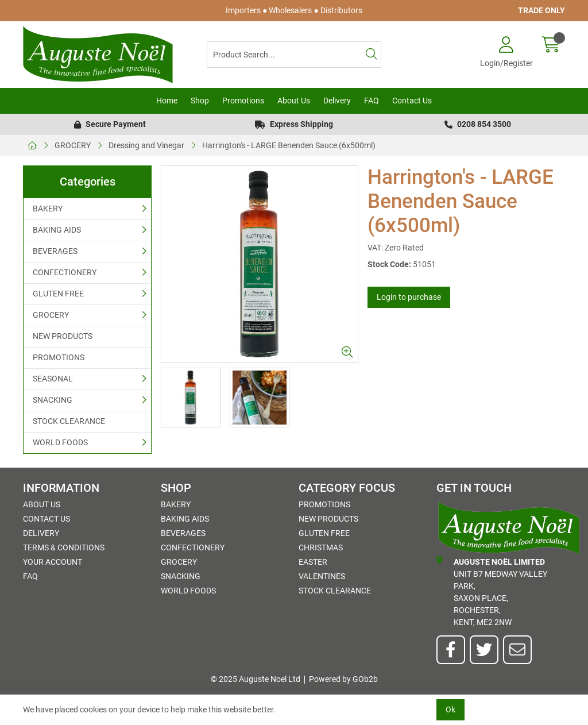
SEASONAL (53, 379)
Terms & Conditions (64, 547)
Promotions (243, 101)
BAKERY (48, 209)
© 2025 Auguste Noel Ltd (256, 679)
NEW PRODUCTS (63, 336)
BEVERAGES (55, 251)
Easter (313, 562)
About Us (294, 101)
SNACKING (53, 400)
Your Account (53, 562)
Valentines (322, 576)
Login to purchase (409, 297)
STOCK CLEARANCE (69, 421)
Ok (450, 709)
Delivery (337, 101)
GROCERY (73, 145)
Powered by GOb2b (343, 679)
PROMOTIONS (59, 357)
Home (167, 101)
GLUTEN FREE (58, 294)
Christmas (321, 547)
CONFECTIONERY (65, 272)
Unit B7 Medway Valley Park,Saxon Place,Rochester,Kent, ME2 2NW (492, 591)
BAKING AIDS (57, 230)
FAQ (372, 101)
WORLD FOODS (60, 442)
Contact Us (412, 101)
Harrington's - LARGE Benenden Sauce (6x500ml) (289, 145)
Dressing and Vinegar (146, 145)
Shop (200, 101)
